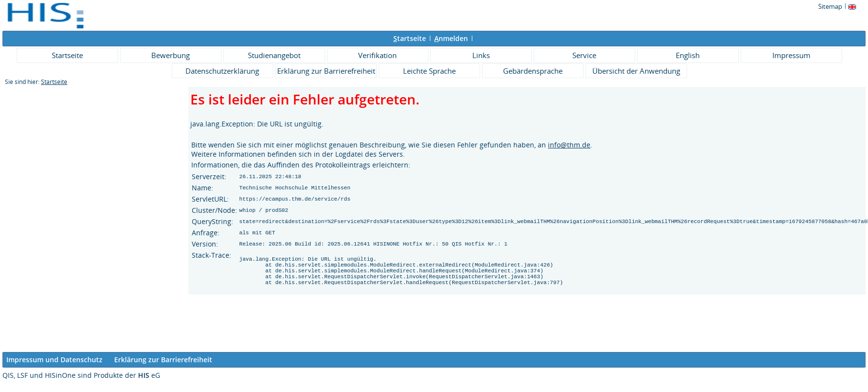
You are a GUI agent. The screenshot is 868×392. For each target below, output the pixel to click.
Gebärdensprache (533, 71)
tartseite (410, 38)
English (688, 55)
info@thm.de (569, 145)
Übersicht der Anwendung (636, 71)
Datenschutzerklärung (222, 71)
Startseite (67, 55)
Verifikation (377, 55)
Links (481, 55)
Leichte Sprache (429, 71)
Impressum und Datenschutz (54, 360)
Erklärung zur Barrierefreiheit (326, 71)
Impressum (791, 55)
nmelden (451, 38)
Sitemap (830, 6)
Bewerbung (171, 55)
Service (584, 55)
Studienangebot (274, 55)
